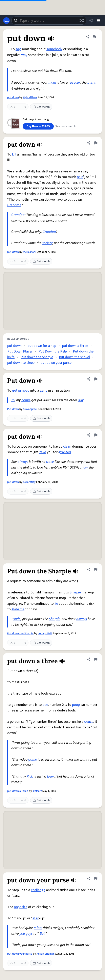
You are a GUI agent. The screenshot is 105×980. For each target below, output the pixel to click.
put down (13, 97)
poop (76, 705)
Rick (30, 776)
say (18, 49)
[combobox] (49, 21)
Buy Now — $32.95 (38, 126)
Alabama (18, 609)
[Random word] (82, 21)
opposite (21, 907)
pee (45, 705)
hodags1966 (45, 634)
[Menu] (99, 21)
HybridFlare (30, 97)
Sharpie (75, 592)
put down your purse (56, 363)
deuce (89, 722)
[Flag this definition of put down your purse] (96, 878)
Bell (43, 934)
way (24, 55)
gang (44, 390)
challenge (38, 890)
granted (65, 452)
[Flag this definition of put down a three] (96, 659)
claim (67, 446)
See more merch (65, 126)
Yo (13, 400)
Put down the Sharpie (37, 357)
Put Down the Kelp (53, 351)
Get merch (41, 107)
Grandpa (18, 215)
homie (26, 400)
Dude (17, 619)
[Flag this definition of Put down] (96, 379)
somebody (54, 49)
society (47, 243)
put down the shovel (75, 357)
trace (50, 462)
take (43, 452)
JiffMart (37, 791)
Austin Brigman (46, 954)
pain (80, 177)
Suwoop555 (30, 409)
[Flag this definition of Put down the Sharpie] (96, 569)
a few (38, 928)
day (81, 400)
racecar (74, 82)
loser (50, 776)
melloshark (30, 252)
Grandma (14, 205)
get (15, 390)
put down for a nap (42, 346)
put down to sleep (21, 363)
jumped (24, 390)
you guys (26, 934)
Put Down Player (20, 351)
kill (14, 154)
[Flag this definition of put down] (94, 37)
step (36, 918)
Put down (13, 409)
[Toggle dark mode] (91, 21)
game (33, 760)
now (85, 467)
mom (52, 82)
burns (92, 82)
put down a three (75, 346)
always (23, 462)
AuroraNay (29, 482)
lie (56, 604)
